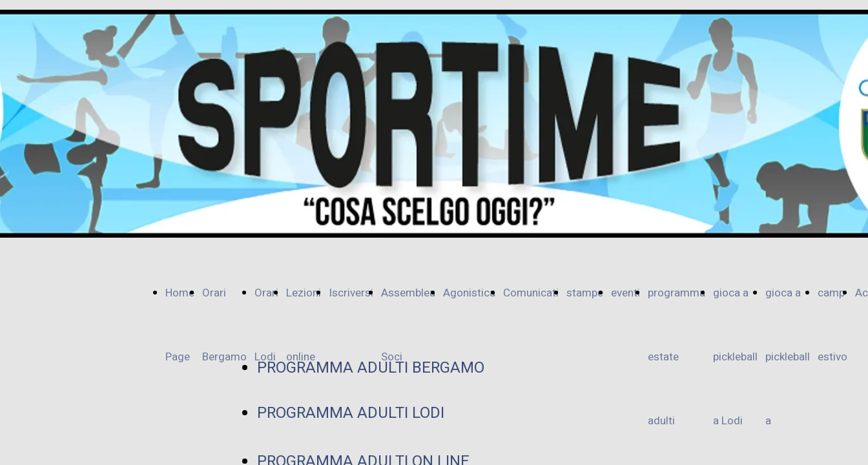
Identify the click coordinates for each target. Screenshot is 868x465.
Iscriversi (351, 293)
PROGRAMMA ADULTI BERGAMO (371, 368)
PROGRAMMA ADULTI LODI (351, 413)
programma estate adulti (677, 357)
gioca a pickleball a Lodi (735, 357)
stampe (585, 293)
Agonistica (469, 293)
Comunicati (531, 293)
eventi (625, 293)
